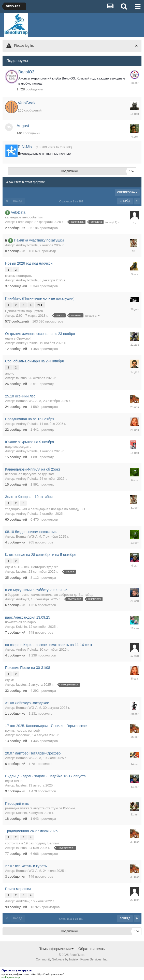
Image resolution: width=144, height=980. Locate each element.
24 (40, 305)
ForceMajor (24, 222)
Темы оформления (57, 949)
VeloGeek (27, 103)
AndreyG (23, 599)
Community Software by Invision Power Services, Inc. (72, 959)
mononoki (23, 735)
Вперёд (125, 201)
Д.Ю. (20, 316)
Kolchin (21, 627)
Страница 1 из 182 (72, 201)
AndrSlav (23, 901)
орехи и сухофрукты (14, 974)
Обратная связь (91, 949)
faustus (21, 378)
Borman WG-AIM (29, 401)
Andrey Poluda (27, 245)
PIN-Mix (25, 147)
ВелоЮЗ (26, 72)
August (23, 126)
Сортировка (127, 192)
